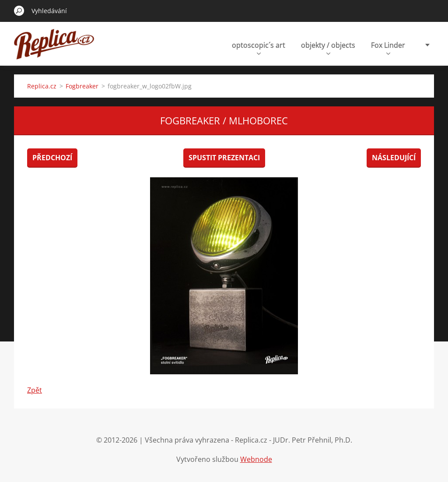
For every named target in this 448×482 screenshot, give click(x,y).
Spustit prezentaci (224, 158)
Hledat (19, 11)
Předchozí (52, 158)
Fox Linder (388, 47)
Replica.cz (42, 86)
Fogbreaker (82, 86)
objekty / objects (328, 47)
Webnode (256, 459)
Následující (394, 158)
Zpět (35, 390)
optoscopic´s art (259, 47)
